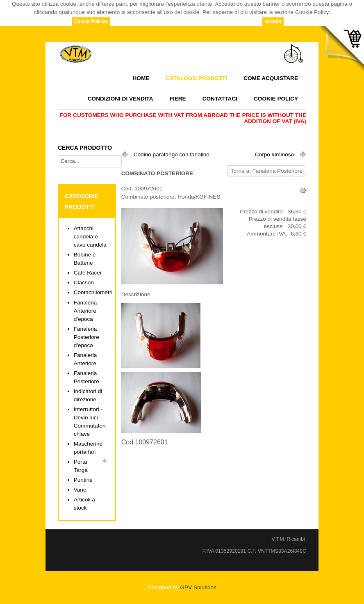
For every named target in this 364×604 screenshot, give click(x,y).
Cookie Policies (91, 21)
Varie (80, 490)
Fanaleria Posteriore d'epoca (86, 337)
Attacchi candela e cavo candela (90, 237)
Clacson (84, 283)
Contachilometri (93, 292)
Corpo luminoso (274, 154)
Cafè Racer (88, 273)
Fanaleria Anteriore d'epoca (85, 311)
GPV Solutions (198, 587)
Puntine (83, 480)
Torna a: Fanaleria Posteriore (267, 171)
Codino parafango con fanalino (172, 154)
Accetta (273, 21)
